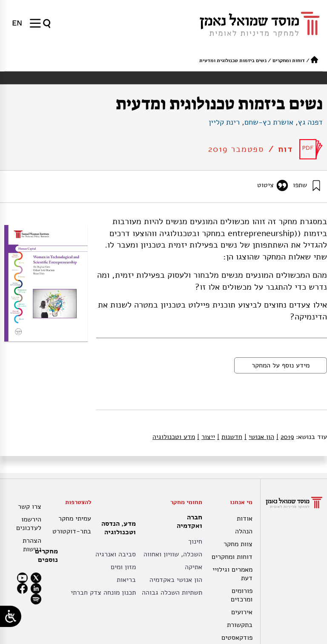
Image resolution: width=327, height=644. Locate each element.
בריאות (126, 580)
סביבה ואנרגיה (116, 554)
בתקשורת (240, 625)
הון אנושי (259, 437)
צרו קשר (30, 507)
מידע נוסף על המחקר (281, 365)
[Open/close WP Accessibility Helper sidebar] (11, 616)
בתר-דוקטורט (73, 531)
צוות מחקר (238, 544)
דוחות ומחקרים (289, 60)
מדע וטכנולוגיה (174, 437)
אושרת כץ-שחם (269, 122)
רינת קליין (224, 122)
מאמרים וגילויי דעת (232, 574)
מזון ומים (123, 567)
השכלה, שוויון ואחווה (173, 554)
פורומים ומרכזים (242, 595)
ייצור (206, 437)
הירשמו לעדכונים (29, 524)
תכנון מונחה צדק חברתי (103, 593)
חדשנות (230, 437)
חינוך (195, 541)
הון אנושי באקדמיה (176, 580)
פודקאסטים (237, 638)
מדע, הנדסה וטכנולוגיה (116, 528)
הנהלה (244, 531)
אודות (245, 519)
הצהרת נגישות (32, 545)
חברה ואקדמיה (187, 521)
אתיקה (194, 567)
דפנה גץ (310, 122)
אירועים (242, 612)
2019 (285, 437)
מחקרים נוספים (46, 556)
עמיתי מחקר (75, 519)
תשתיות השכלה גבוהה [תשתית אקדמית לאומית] (172, 593)
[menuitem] (17, 23)
